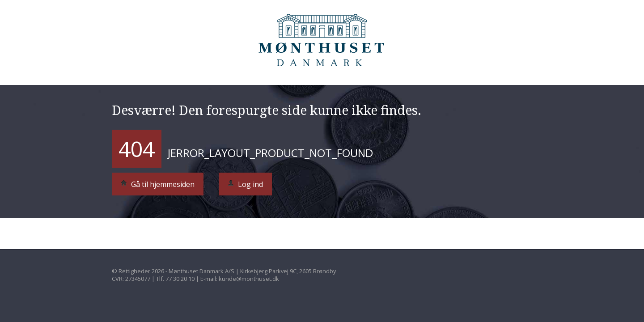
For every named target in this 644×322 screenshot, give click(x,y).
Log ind (245, 184)
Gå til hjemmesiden (158, 184)
